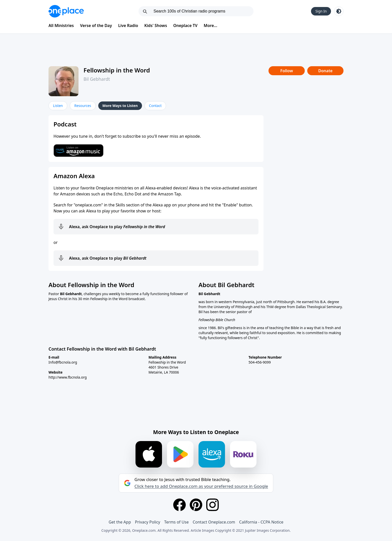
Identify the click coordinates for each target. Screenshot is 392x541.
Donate (325, 71)
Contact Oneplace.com (214, 522)
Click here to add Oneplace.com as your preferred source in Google (201, 486)
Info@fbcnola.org (63, 362)
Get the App (120, 522)
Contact (155, 106)
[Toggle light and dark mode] (339, 11)
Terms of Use (176, 522)
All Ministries (61, 25)
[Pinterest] (196, 505)
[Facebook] (179, 505)
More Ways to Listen (120, 106)
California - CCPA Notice (261, 522)
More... (210, 25)
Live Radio (128, 25)
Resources (83, 106)
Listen (58, 106)
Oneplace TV (185, 25)
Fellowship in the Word (117, 70)
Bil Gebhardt (97, 79)
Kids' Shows (156, 25)
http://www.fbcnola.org (68, 377)
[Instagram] (212, 505)
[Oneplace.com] (66, 11)
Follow (286, 71)
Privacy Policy (148, 522)
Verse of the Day (96, 25)
